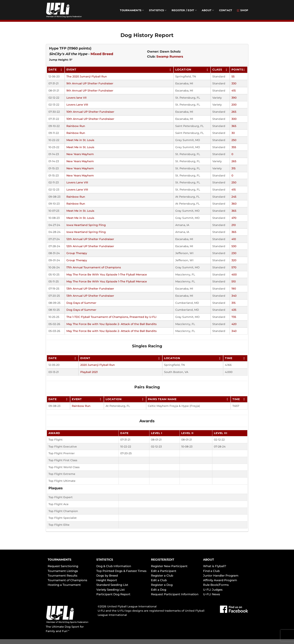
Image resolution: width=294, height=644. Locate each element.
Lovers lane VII (76, 98)
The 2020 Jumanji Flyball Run (87, 76)
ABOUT (208, 560)
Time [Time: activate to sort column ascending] (229, 358)
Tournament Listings (63, 571)
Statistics (158, 10)
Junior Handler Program (221, 576)
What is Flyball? (215, 566)
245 (234, 197)
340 (234, 296)
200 (234, 105)
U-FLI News (212, 594)
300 (234, 119)
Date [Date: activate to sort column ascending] (53, 70)
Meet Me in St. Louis (80, 140)
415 (234, 91)
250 (234, 140)
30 (233, 133)
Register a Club (162, 576)
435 (234, 310)
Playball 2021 (89, 372)
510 (234, 281)
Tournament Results (63, 576)
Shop (243, 10)
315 (233, 168)
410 (234, 239)
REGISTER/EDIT (163, 560)
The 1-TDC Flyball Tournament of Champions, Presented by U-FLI (111, 317)
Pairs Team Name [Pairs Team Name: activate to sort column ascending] (162, 399)
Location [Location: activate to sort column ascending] (183, 70)
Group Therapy (77, 253)
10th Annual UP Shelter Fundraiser (90, 112)
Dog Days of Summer (81, 303)
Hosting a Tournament (64, 585)
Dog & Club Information (114, 566)
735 (234, 317)
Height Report (107, 580)
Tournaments (132, 10)
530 (234, 246)
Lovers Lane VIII (77, 105)
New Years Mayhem (80, 154)
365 (234, 126)
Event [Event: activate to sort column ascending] (71, 70)
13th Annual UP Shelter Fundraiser (90, 289)
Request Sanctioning (63, 566)
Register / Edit (184, 10)
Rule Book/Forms (216, 585)
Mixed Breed (102, 54)
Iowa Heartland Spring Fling (86, 225)
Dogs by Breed (107, 576)
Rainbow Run (76, 126)
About (208, 10)
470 (234, 218)
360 (234, 204)
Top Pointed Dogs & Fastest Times (121, 571)
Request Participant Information (175, 594)
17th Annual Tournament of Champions (94, 267)
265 (234, 112)
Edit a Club (159, 580)
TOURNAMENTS (60, 560)
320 (234, 260)
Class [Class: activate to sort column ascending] (217, 70)
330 (234, 83)
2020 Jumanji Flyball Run (98, 365)
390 (234, 98)
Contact (226, 10)
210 (234, 225)
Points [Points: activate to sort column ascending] (237, 70)
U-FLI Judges (213, 590)
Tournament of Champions (67, 580)
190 (234, 289)
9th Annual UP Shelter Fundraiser (90, 83)
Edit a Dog (159, 590)
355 (234, 147)
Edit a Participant (164, 571)
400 (234, 275)
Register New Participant (169, 566)
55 (233, 76)
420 (234, 324)
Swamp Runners (170, 57)
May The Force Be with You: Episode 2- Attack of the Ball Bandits (111, 324)
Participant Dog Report (113, 594)
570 (234, 267)
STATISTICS (105, 560)
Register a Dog (162, 585)
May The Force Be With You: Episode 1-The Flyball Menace (107, 275)
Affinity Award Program (220, 580)
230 (234, 253)
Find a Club (211, 571)
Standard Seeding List (112, 585)
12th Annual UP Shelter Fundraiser (90, 239)
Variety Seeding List (111, 590)
